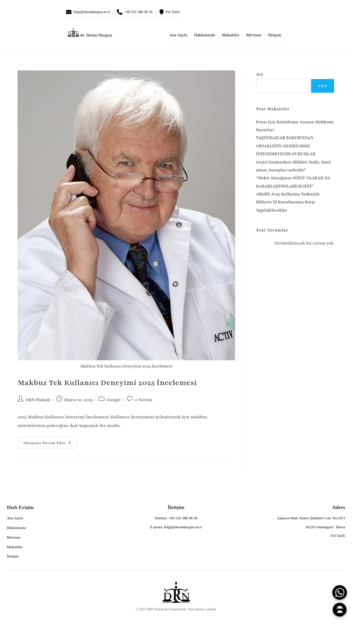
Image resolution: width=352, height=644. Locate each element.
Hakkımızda (204, 37)
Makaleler (231, 37)
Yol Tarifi (203, 13)
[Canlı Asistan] (340, 610)
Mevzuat (254, 37)
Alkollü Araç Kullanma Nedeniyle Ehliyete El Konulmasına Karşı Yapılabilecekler (288, 205)
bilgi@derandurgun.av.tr (100, 13)
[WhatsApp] (340, 592)
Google (114, 402)
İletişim (275, 37)
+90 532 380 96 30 (159, 13)
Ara (260, 77)
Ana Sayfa (178, 37)
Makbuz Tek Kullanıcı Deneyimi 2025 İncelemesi (107, 386)
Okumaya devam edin (44, 444)
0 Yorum (144, 402)
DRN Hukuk (38, 402)
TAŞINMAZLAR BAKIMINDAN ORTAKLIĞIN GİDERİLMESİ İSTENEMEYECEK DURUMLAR (286, 149)
